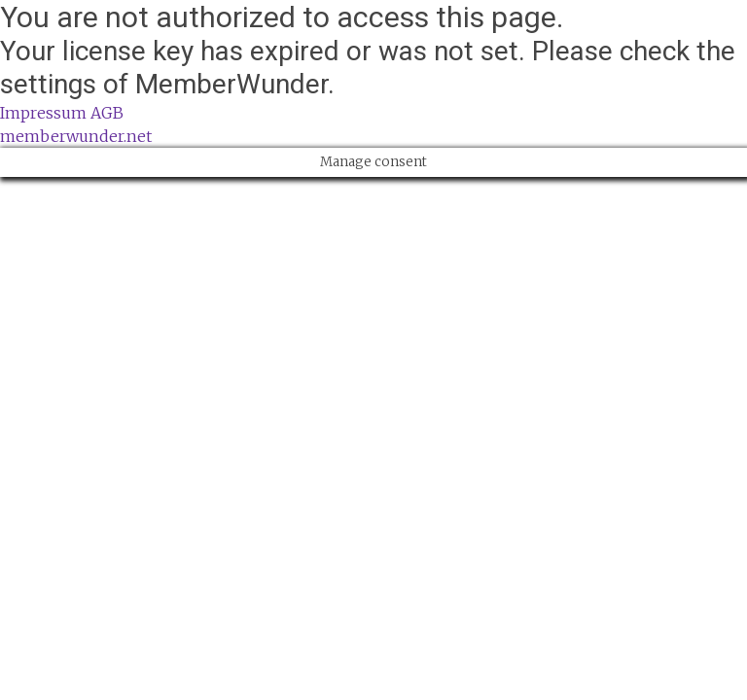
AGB (107, 113)
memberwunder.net (76, 136)
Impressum (43, 113)
